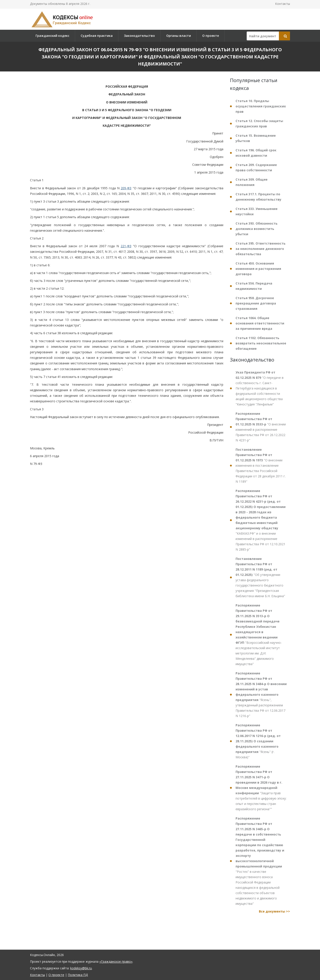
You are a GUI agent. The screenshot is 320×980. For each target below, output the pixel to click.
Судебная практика (97, 36)
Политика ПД (78, 975)
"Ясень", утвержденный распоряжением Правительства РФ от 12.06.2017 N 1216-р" (261, 694)
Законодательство (139, 36)
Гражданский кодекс (52, 36)
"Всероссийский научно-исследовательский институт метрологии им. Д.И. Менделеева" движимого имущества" (259, 635)
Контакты (283, 4)
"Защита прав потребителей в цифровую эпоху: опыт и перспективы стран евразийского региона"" (261, 788)
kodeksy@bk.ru (81, 968)
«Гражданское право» (116, 961)
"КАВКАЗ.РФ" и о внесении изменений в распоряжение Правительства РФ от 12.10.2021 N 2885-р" (261, 520)
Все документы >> (274, 911)
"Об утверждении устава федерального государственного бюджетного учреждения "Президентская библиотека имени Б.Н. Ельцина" (260, 577)
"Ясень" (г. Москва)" (258, 741)
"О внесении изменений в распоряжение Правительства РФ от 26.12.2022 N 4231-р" (261, 427)
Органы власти (179, 36)
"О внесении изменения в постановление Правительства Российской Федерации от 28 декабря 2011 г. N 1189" (261, 465)
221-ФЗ (126, 246)
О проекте (211, 36)
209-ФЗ (126, 188)
